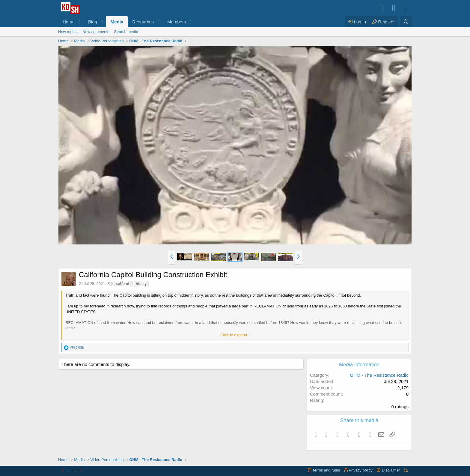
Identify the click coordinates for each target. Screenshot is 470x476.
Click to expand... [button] (235, 335)
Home (69, 22)
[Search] (406, 22)
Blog (93, 22)
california (123, 284)
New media (68, 32)
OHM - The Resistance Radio (379, 375)
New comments (96, 32)
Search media (126, 32)
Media (117, 22)
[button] (79, 22)
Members (177, 22)
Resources (143, 22)
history (141, 284)
